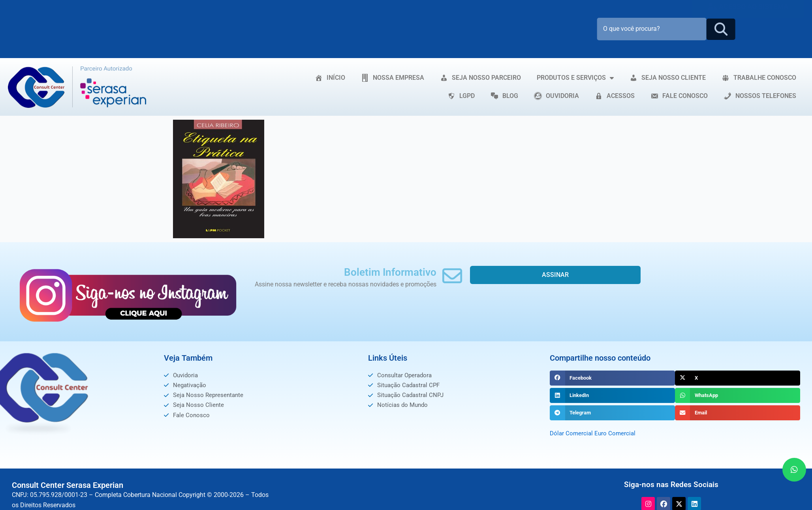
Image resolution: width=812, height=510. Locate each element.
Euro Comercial (617, 433)
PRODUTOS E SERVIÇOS (575, 78)
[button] (612, 378)
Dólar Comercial (572, 433)
